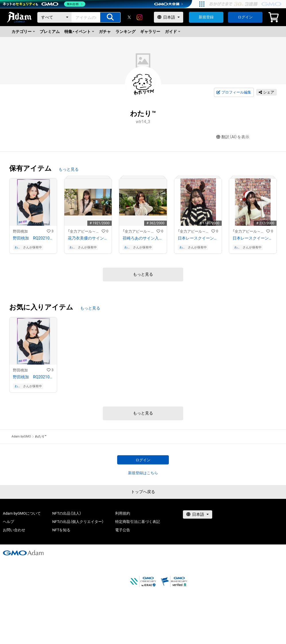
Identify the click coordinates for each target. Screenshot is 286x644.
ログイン (245, 17)
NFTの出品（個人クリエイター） (78, 522)
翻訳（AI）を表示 (233, 137)
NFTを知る (61, 530)
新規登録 (206, 17)
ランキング (125, 32)
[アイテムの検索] (110, 17)
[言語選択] (169, 17)
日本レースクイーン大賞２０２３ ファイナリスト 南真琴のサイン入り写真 (198, 238)
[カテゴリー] (55, 17)
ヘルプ (8, 522)
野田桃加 (20, 231)
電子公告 (123, 530)
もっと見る (69, 169)
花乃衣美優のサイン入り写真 (88, 238)
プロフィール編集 (234, 92)
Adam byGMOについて (22, 513)
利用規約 (123, 513)
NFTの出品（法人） (67, 513)
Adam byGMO (21, 436)
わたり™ (18, 247)
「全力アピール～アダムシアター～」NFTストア (85, 231)
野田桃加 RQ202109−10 (33, 238)
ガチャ (105, 32)
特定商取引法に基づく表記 (138, 522)
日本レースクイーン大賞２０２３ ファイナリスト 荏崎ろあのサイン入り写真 (253, 238)
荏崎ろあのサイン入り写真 (143, 238)
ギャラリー (150, 32)
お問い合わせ (14, 530)
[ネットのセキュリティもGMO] (44, 4)
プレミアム (50, 32)
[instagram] (140, 17)
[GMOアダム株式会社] (23, 553)
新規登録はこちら (143, 473)
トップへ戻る (143, 492)
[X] (129, 17)
